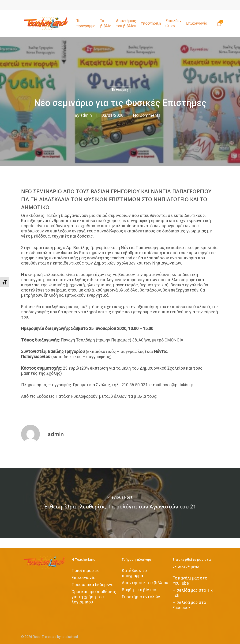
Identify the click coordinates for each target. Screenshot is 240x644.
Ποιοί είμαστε (85, 570)
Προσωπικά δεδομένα (92, 585)
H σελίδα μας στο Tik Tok (193, 593)
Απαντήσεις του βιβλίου (145, 583)
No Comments (147, 115)
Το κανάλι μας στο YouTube (190, 581)
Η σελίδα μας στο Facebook (189, 605)
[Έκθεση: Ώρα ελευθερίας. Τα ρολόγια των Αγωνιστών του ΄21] (120, 503)
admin (86, 115)
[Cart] (219, 23)
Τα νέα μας (120, 90)
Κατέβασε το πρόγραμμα (134, 573)
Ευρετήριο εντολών (141, 597)
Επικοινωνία (83, 578)
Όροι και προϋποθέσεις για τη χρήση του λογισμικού (94, 597)
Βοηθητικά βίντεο (139, 590)
